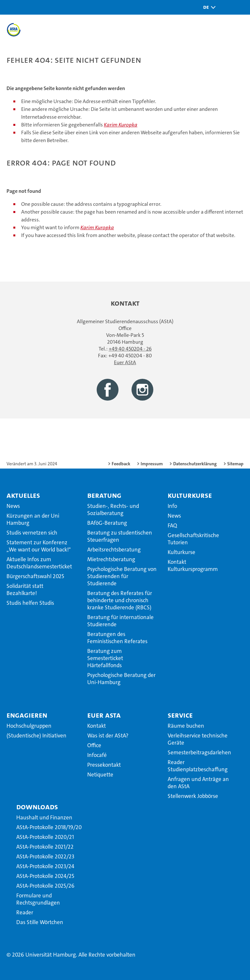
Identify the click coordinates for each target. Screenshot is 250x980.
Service (180, 715)
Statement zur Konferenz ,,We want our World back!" (39, 546)
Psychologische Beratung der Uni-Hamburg (121, 679)
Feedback (121, 464)
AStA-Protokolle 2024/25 (45, 876)
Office (94, 745)
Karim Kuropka (121, 125)
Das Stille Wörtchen (40, 922)
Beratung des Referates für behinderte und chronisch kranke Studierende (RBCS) (120, 600)
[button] (208, 7)
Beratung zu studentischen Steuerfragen (120, 536)
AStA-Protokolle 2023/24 (45, 866)
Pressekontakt (104, 765)
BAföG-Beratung (107, 523)
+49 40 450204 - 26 (130, 349)
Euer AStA (125, 362)
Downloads (37, 807)
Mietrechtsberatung (111, 559)
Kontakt (97, 726)
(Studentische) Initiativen (36, 735)
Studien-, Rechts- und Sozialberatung (113, 510)
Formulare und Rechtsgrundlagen (38, 899)
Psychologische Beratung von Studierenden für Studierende (122, 576)
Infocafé (97, 755)
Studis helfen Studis (30, 603)
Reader (25, 912)
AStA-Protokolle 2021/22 (45, 847)
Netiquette (100, 775)
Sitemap (235, 464)
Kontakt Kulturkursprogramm (193, 565)
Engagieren (27, 715)
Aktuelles (23, 495)
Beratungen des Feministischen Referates (117, 638)
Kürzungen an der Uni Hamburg (33, 519)
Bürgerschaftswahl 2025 (35, 576)
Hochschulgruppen (29, 726)
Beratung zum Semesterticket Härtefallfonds (105, 658)
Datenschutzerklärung (195, 464)
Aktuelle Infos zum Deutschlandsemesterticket (39, 563)
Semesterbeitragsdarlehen (199, 752)
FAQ (172, 525)
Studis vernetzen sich (32, 533)
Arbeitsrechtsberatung (114, 550)
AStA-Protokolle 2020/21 (45, 837)
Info (172, 506)
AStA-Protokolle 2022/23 (45, 856)
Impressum (152, 464)
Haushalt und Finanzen (44, 817)
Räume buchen (186, 726)
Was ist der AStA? (108, 735)
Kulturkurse (190, 495)
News (13, 506)
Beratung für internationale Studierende (120, 621)
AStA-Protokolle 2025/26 (45, 886)
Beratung (104, 495)
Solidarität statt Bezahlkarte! (25, 589)
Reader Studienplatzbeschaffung (198, 766)
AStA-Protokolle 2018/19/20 (49, 827)
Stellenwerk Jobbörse (193, 796)
